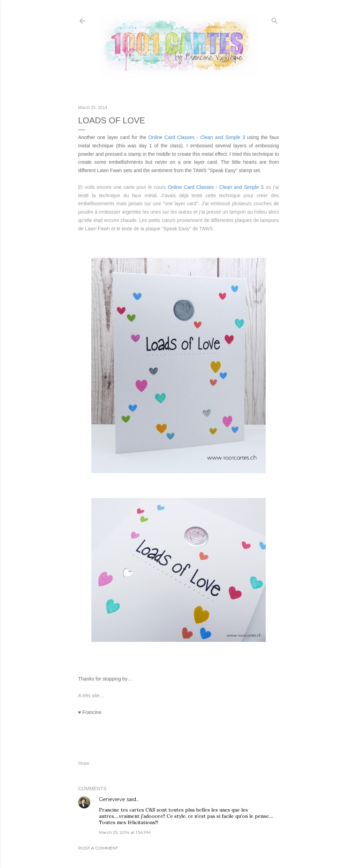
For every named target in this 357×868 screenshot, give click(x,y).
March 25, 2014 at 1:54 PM (125, 832)
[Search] (275, 19)
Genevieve (112, 799)
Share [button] (84, 763)
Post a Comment (98, 848)
